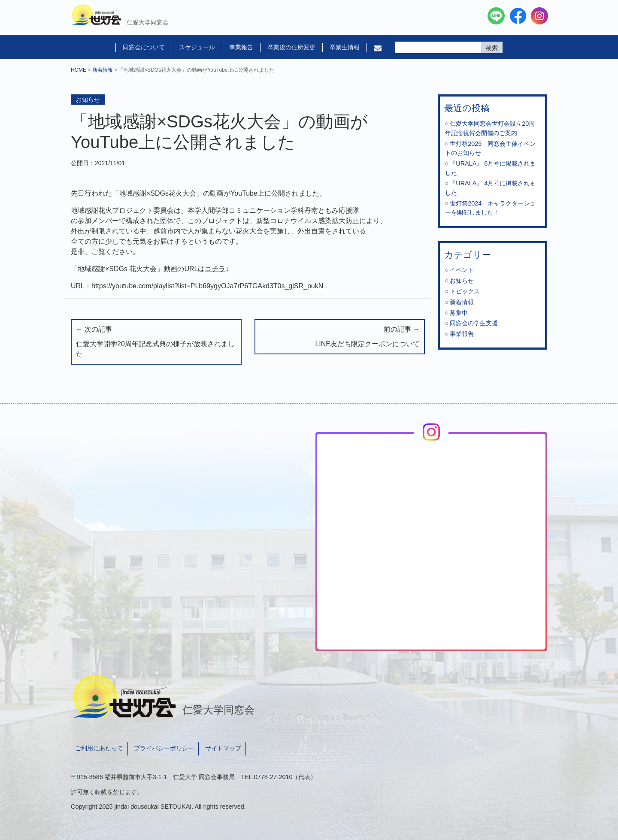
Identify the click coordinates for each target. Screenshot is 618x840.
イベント (462, 270)
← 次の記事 (156, 343)
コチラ (215, 269)
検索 (492, 48)
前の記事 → (340, 337)
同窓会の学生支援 (474, 323)
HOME (79, 70)
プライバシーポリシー (164, 748)
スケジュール (197, 47)
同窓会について (144, 47)
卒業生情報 (345, 47)
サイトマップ (223, 748)
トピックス (465, 291)
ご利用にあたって (99, 748)
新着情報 (103, 70)
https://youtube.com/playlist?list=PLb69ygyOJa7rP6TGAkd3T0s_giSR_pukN (207, 286)
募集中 (459, 313)
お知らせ (88, 100)
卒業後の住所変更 (291, 47)
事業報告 (241, 47)
